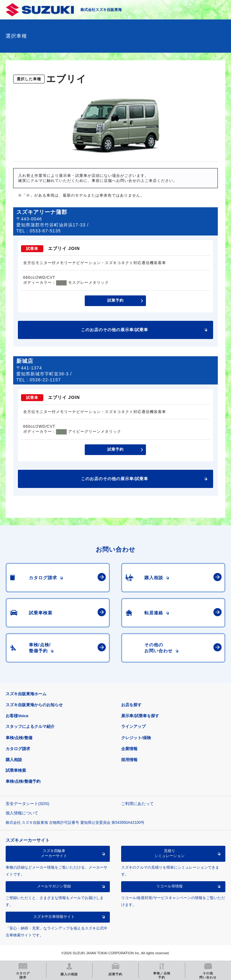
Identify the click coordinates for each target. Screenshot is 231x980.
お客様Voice (17, 716)
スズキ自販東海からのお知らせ (34, 705)
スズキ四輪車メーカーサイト (54, 853)
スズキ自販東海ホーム (26, 694)
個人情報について (22, 813)
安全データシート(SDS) (27, 804)
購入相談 (14, 760)
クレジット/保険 (136, 738)
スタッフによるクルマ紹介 (30, 726)
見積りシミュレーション (169, 853)
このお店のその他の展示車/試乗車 (115, 330)
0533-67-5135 (45, 231)
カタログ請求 (18, 749)
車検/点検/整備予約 (23, 781)
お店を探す (131, 705)
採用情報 (129, 760)
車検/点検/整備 (19, 738)
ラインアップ (133, 726)
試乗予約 (115, 300)
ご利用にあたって (137, 804)
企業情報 (129, 749)
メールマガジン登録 (54, 886)
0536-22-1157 (45, 380)
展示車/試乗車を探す (140, 716)
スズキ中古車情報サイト (54, 917)
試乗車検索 (16, 770)
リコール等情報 (169, 886)
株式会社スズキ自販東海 (101, 10)
